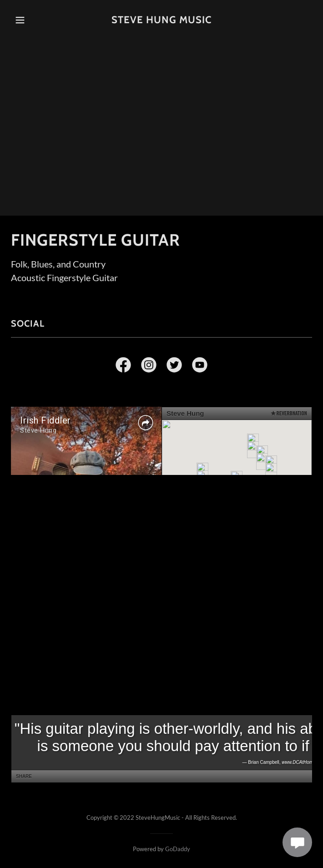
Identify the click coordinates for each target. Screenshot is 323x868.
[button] (32, 20)
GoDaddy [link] (178, 849)
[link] (161, 20)
